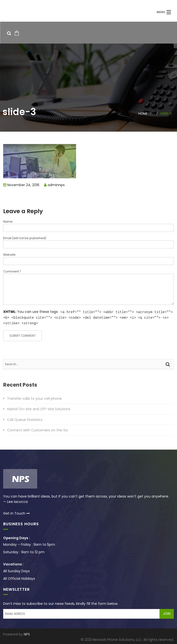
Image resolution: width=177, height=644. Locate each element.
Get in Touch (16, 513)
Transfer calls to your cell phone (34, 398)
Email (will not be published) (25, 238)
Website (9, 255)
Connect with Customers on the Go (38, 429)
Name (8, 222)
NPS (27, 634)
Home (143, 113)
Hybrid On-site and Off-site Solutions (39, 408)
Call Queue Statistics (25, 419)
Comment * (12, 271)
